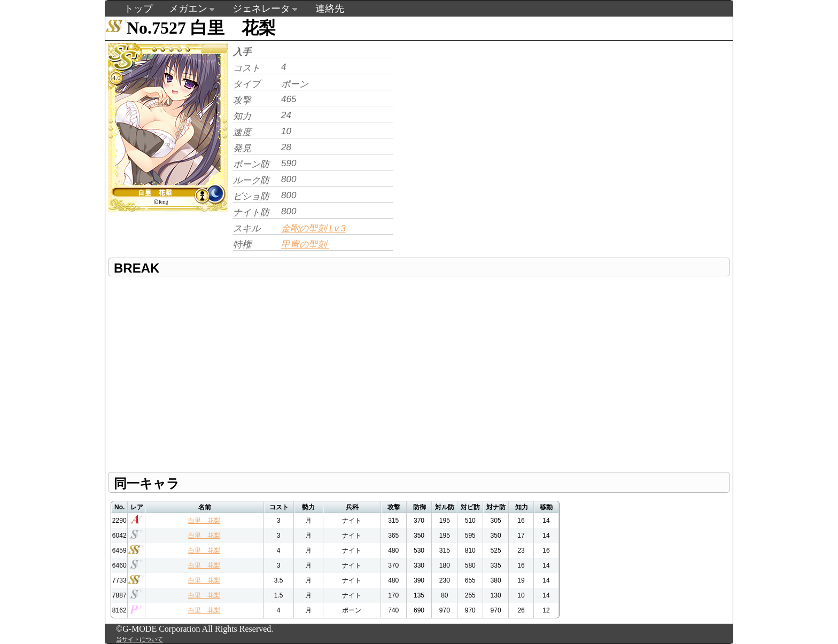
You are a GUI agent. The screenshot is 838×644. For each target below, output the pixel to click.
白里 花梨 (204, 521)
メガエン (188, 9)
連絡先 (330, 9)
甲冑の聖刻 (305, 245)
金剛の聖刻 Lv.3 (313, 228)
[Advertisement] (486, 115)
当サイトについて (139, 639)
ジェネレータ (261, 9)
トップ (138, 9)
